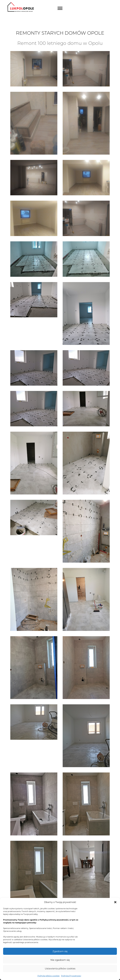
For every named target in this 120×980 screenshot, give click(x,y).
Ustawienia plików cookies (60, 968)
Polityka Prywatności (71, 976)
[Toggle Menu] (60, 8)
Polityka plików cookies (49, 976)
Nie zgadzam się (60, 960)
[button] (115, 902)
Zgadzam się (60, 951)
